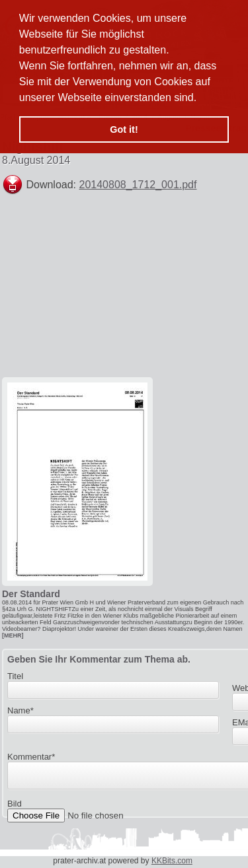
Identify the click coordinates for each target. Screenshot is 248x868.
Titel (15, 676)
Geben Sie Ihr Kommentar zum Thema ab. (99, 659)
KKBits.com (172, 861)
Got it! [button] (124, 129)
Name (21, 710)
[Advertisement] (148, 292)
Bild (15, 808)
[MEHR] (13, 635)
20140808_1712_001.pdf (138, 185)
